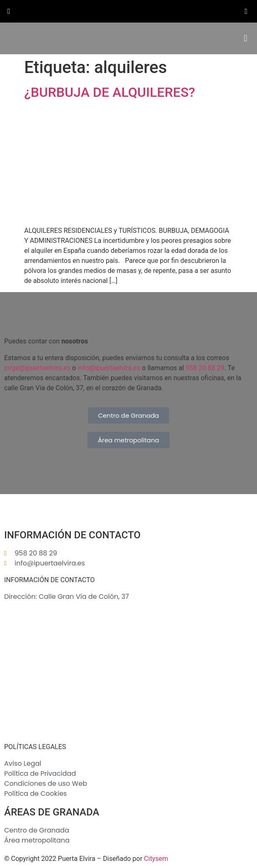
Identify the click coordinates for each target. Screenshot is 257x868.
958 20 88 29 (205, 368)
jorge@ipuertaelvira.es (37, 368)
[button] (246, 39)
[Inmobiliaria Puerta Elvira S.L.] (128, 673)
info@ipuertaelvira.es (109, 368)
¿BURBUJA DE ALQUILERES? (110, 92)
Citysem (156, 859)
